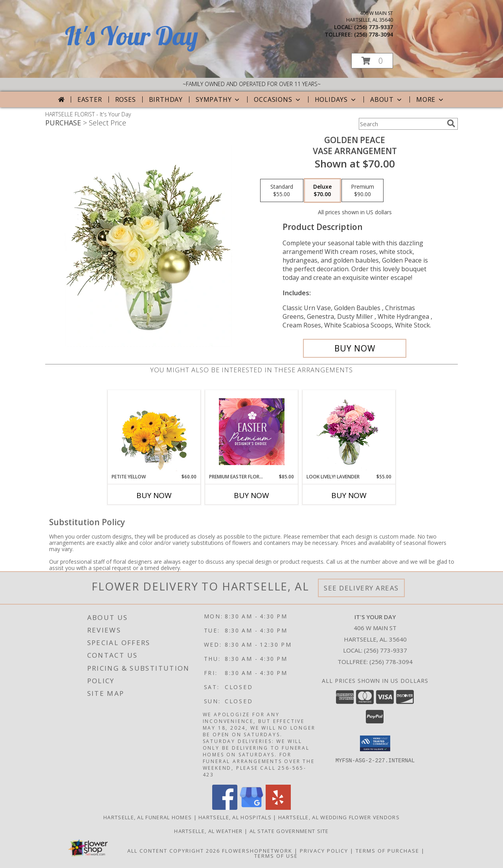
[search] (451, 123)
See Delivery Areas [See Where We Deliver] (361, 588)
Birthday (166, 99)
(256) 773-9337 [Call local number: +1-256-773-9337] (374, 27)
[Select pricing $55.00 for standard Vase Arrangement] (282, 191)
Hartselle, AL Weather (208, 831)
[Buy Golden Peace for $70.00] (355, 348)
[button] (372, 61)
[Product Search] (401, 124)
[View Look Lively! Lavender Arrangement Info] (349, 432)
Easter (90, 99)
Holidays (336, 99)
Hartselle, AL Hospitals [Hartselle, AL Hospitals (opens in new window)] (235, 817)
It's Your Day (131, 36)
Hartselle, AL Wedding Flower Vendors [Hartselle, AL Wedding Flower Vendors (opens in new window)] (339, 817)
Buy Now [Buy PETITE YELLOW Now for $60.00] (154, 495)
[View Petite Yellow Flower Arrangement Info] (154, 432)
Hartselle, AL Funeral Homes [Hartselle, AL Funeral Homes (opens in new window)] (148, 817)
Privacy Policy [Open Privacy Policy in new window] (324, 851)
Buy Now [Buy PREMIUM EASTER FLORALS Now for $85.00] (251, 495)
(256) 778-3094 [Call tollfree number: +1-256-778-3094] (374, 34)
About (387, 99)
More (430, 99)
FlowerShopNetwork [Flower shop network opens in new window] (257, 851)
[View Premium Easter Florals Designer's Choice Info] (252, 432)
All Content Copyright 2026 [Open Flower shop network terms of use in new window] (174, 851)
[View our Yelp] (278, 808)
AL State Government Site (289, 831)
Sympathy (218, 99)
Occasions (278, 99)
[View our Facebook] (225, 808)
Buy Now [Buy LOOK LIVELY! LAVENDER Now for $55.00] (349, 495)
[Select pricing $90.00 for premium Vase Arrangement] (363, 191)
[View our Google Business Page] (251, 808)
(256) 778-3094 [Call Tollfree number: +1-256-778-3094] (391, 662)
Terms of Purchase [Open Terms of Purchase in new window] (387, 851)
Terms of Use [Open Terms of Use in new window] (276, 856)
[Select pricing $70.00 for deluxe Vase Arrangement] (322, 191)
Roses (126, 99)
